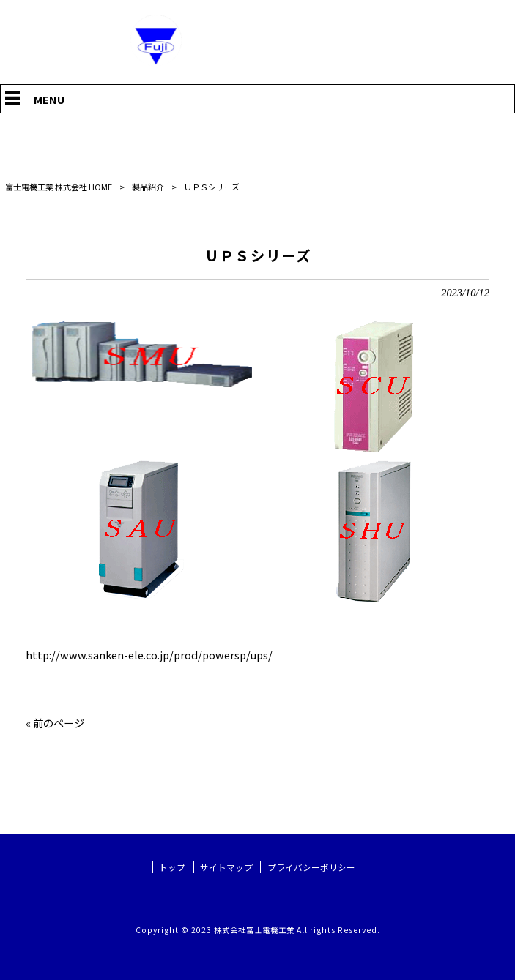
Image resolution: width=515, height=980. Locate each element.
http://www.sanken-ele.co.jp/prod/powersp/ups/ (149, 655)
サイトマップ (226, 867)
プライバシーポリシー (311, 867)
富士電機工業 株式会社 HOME (59, 187)
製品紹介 (148, 187)
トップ (172, 867)
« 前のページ (55, 723)
